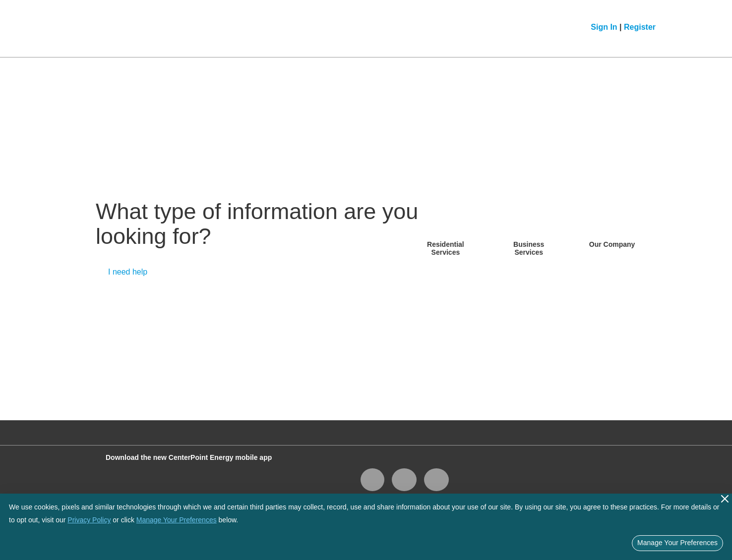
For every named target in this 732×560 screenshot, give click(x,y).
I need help (128, 272)
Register (640, 27)
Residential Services (446, 248)
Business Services (529, 248)
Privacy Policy (89, 520)
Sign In (604, 27)
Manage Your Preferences (177, 520)
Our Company (612, 244)
